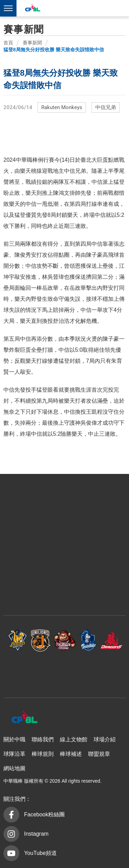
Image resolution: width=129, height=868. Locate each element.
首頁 (8, 43)
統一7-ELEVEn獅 (41, 641)
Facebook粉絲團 (44, 814)
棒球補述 (71, 754)
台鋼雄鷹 (65, 671)
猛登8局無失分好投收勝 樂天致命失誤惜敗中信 (54, 50)
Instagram (36, 834)
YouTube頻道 (40, 853)
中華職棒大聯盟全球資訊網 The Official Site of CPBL (32, 9)
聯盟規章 (99, 754)
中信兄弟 (106, 107)
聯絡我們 (43, 739)
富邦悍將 (88, 641)
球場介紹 (105, 739)
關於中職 (14, 739)
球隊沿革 (14, 754)
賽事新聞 (32, 43)
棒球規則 (43, 754)
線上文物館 (74, 739)
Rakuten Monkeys (62, 107)
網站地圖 (14, 768)
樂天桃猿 (65, 641)
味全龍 (111, 641)
